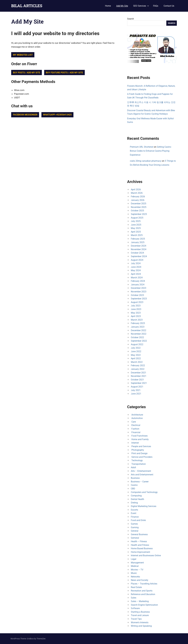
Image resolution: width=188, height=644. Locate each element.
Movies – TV (137, 570)
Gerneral (135, 538)
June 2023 (136, 309)
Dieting (134, 503)
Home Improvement (140, 552)
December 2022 (139, 330)
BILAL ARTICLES (27, 6)
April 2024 (136, 274)
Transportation (138, 464)
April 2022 (136, 358)
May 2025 (136, 228)
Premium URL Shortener (142, 147)
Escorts (134, 510)
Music (134, 573)
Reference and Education (143, 594)
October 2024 (137, 253)
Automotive (137, 418)
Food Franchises (139, 436)
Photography (137, 450)
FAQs (156, 6)
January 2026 (138, 200)
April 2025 (136, 232)
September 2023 (139, 299)
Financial (136, 432)
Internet (135, 443)
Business (135, 478)
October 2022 (137, 337)
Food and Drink (138, 520)
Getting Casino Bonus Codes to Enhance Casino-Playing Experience (151, 151)
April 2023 (136, 316)
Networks (135, 577)
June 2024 (136, 267)
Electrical (136, 425)
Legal (134, 559)
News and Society (140, 580)
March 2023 (137, 320)
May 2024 (136, 270)
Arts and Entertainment (142, 475)
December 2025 (139, 204)
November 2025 (139, 207)
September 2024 (139, 256)
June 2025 (136, 225)
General (135, 531)
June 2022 (136, 351)
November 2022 (139, 334)
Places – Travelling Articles (144, 584)
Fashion (135, 429)
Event (134, 513)
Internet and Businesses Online (146, 555)
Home (108, 6)
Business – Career (140, 482)
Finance (135, 517)
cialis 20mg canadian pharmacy (146, 161)
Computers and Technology (144, 492)
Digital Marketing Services (144, 506)
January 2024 (138, 285)
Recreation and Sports (142, 591)
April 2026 (136, 190)
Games (134, 524)
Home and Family (140, 439)
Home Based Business (142, 548)
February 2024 (138, 281)
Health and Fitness (140, 545)
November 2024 (139, 249)
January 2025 (138, 242)
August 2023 (137, 302)
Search (131, 19)
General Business (139, 534)
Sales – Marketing (140, 601)
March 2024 (137, 278)
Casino (134, 485)
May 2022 (136, 355)
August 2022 (137, 344)
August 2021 (137, 387)
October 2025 (137, 211)
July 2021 (136, 390)
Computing (136, 496)
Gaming (135, 527)
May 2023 (136, 313)
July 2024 (136, 263)
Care (133, 422)
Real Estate (136, 587)
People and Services (141, 446)
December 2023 (139, 288)
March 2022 (137, 362)
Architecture (137, 415)
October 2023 (137, 295)
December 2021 (139, 373)
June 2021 (136, 394)
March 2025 (137, 235)
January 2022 (138, 369)
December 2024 (139, 246)
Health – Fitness (139, 541)
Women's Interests (140, 622)
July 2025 (136, 221)
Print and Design (139, 453)
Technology (137, 460)
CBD (133, 489)
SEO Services (141, 6)
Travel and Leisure (140, 615)
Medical (135, 566)
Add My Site (122, 6)
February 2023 (138, 323)
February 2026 (138, 197)
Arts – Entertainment (141, 471)
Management (137, 563)
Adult (133, 467)
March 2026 (137, 193)
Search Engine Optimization (144, 605)
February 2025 (138, 239)
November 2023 (139, 292)
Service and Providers (142, 457)
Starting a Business (140, 612)
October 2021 (137, 380)
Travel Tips (136, 619)
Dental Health (137, 499)
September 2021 (139, 383)
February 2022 (138, 365)
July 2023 (136, 306)
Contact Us (169, 6)
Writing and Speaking (141, 626)
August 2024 (137, 260)
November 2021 (139, 376)
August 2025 (137, 218)
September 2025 (139, 214)
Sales (134, 598)
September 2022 (139, 341)
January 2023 (138, 327)
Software (135, 608)
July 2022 (136, 348)
